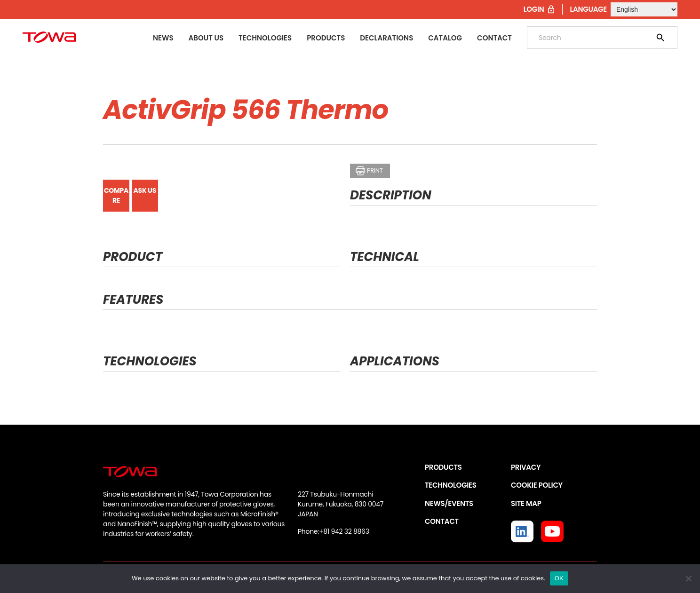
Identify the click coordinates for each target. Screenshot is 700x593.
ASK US (145, 190)
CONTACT (442, 521)
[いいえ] (688, 578)
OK (559, 578)
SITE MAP (526, 503)
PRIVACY (526, 467)
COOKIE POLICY (537, 485)
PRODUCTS (443, 467)
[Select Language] (644, 9)
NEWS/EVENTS (449, 503)
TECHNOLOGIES (451, 485)
